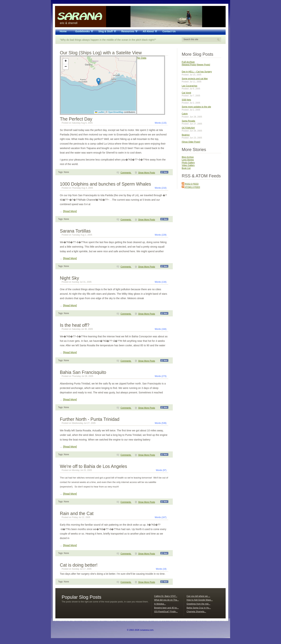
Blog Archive (188, 157)
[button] (98, 81)
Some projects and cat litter (195, 79)
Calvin (185, 114)
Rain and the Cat (77, 513)
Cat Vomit (186, 93)
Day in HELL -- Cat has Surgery (197, 72)
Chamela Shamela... (196, 612)
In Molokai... (160, 604)
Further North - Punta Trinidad (90, 419)
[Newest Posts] (189, 65)
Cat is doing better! (79, 565)
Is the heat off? (75, 325)
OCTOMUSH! (188, 128)
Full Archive (188, 62)
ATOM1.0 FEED (191, 187)
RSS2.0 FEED (190, 184)
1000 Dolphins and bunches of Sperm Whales (105, 184)
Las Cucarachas (190, 86)
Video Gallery (188, 165)
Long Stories (188, 160)
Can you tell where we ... (198, 596)
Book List (186, 168)
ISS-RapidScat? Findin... (166, 612)
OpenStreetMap (116, 112)
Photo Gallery (188, 163)
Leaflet (100, 112)
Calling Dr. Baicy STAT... (166, 596)
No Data (142, 58)
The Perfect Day (76, 119)
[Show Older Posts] (191, 142)
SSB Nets (186, 100)
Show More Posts (147, 173)
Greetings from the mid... (198, 604)
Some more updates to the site (196, 107)
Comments (126, 173)
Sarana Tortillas (75, 231)
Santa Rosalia (188, 121)
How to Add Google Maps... (200, 600)
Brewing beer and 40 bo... (166, 608)
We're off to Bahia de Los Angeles (93, 466)
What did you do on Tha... (166, 600)
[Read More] (70, 211)
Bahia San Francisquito (83, 372)
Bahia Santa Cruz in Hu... (199, 608)
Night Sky (69, 278)
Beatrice (186, 135)
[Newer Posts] (203, 65)
